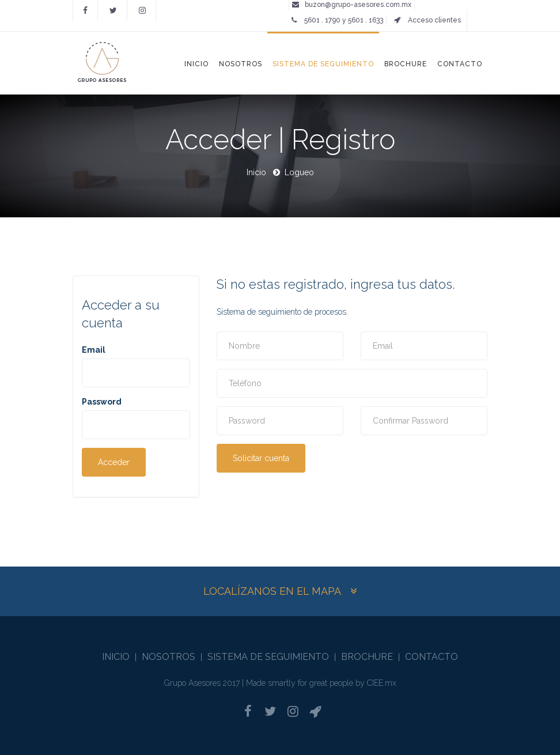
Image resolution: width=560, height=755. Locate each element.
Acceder (114, 462)
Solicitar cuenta (261, 458)
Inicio (196, 64)
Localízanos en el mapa (272, 591)
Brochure (406, 64)
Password (102, 402)
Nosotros (241, 64)
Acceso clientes (427, 20)
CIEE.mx (382, 683)
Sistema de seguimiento (323, 64)
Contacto (460, 64)
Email (94, 350)
